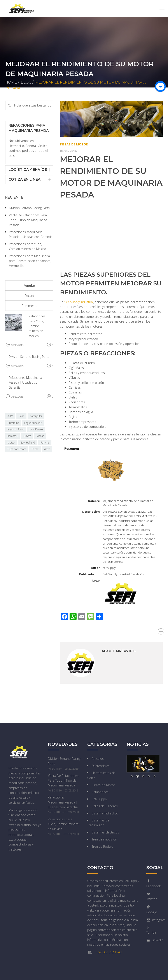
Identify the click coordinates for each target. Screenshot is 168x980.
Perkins (45, 443)
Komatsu (12, 436)
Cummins (13, 423)
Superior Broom (17, 449)
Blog (26, 82)
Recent (29, 296)
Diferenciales (101, 766)
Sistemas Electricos (105, 832)
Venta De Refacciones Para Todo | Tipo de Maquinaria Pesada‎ (28, 220)
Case (21, 416)
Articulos (98, 759)
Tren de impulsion (104, 839)
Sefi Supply (99, 799)
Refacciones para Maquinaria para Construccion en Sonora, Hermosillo (30, 261)
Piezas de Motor (74, 144)
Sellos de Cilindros (105, 806)
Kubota (27, 436)
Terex (35, 449)
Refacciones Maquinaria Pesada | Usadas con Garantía (25, 383)
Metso (11, 443)
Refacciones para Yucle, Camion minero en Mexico (37, 326)
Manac (40, 436)
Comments (29, 306)
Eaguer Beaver (33, 423)
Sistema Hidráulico (105, 813)
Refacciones (100, 792)
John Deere (36, 429)
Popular (29, 286)
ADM (10, 416)
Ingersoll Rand (16, 429)
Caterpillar (36, 416)
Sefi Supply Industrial (79, 302)
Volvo (47, 449)
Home (11, 82)
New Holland (27, 443)
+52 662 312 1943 (109, 952)
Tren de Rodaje (102, 846)
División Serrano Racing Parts (29, 208)
